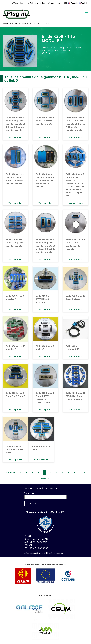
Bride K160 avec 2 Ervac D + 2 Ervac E (15, 395)
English (84, 3)
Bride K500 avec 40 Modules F (15, 348)
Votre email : (30, 493)
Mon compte (56, 3)
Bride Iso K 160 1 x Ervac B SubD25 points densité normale (75, 244)
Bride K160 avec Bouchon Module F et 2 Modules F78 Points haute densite (45, 180)
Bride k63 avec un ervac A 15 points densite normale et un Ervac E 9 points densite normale (45, 246)
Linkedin (65, 3)
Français (74, 3)
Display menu (87, 14)
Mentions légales (55, 553)
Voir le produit (15, 137)
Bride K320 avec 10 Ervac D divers (76, 297)
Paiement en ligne (38, 3)
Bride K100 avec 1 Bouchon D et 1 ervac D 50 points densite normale (15, 179)
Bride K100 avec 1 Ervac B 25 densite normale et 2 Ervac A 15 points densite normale (75, 124)
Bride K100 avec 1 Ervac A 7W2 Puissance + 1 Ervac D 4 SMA (45, 398)
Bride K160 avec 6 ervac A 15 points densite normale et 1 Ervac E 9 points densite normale (15, 124)
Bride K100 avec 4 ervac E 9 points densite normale (45, 121)
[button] (20, 51)
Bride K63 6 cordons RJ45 (72, 348)
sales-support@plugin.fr (35, 553)
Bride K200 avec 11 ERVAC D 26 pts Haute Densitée (76, 396)
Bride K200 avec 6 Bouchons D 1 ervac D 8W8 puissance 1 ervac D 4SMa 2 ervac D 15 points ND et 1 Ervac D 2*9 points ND (75, 185)
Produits (16, 23)
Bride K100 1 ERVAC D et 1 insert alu (43, 299)
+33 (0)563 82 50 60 (38, 548)
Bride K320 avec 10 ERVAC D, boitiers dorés (15, 449)
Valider (33, 504)
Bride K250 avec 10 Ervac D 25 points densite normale (15, 243)
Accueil (6, 23)
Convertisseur (20, 3)
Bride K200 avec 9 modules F (15, 297)
